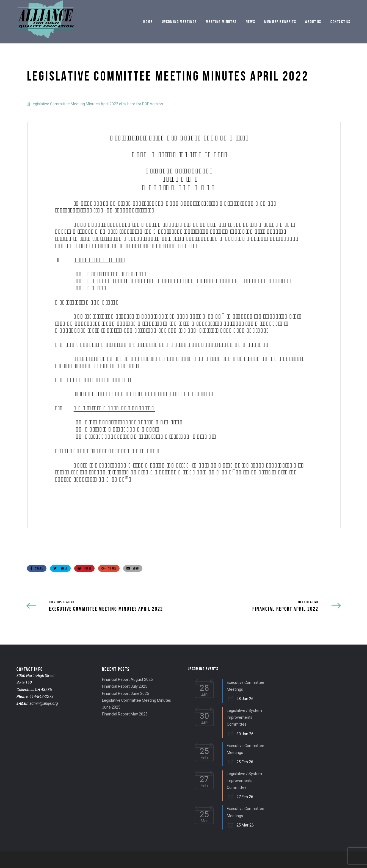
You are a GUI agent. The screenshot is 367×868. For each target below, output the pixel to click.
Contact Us (340, 22)
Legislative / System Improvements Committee (244, 717)
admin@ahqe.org (44, 703)
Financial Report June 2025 (125, 693)
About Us (313, 22)
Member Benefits (280, 22)
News (250, 22)
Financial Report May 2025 (125, 714)
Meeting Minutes (221, 22)
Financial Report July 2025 (125, 686)
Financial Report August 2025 (127, 679)
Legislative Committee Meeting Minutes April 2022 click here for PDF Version (95, 104)
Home (148, 22)
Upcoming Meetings (179, 22)
